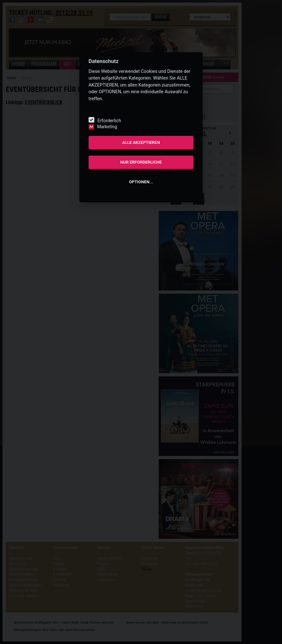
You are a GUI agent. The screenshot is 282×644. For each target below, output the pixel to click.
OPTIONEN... (141, 182)
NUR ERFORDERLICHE (141, 162)
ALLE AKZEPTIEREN (141, 142)
